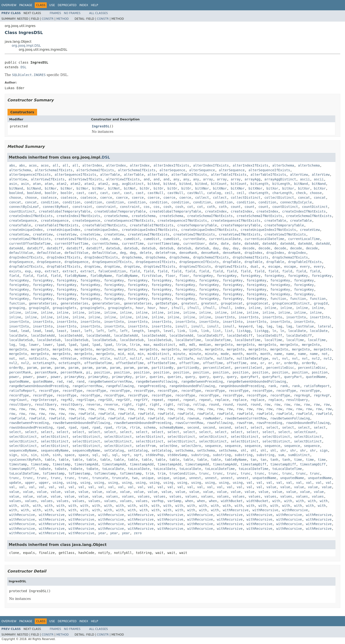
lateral (325, 326)
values (112, 496)
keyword (246, 326)
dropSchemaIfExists (211, 257)
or (263, 363)
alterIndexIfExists (171, 165)
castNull (155, 193)
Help (94, 5)
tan (254, 460)
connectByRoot (56, 207)
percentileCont (217, 368)
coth (211, 207)
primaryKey (74, 377)
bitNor (51, 188)
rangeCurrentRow (87, 386)
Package (26, 5)
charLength (258, 193)
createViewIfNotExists (149, 234)
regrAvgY (322, 395)
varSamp (174, 501)
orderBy (291, 363)
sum (281, 455)
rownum (193, 418)
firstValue (152, 276)
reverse (93, 404)
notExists (38, 358)
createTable (275, 221)
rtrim (121, 427)
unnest (195, 478)
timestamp (18, 464)
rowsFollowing (220, 423)
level (169, 331)
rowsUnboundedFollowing (308, 423)
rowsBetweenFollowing (290, 418)
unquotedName (264, 478)
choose (316, 193)
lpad (61, 345)
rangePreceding (152, 386)
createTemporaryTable (197, 225)
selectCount (305, 432)
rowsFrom (244, 423)
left (88, 331)
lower (34, 345)
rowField (86, 414)
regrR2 (67, 400)
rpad (61, 427)
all (56, 165)
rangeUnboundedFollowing (192, 386)
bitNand (301, 184)
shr (283, 450)
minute (179, 354)
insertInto (225, 317)
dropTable (232, 262)
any (176, 179)
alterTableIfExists (189, 175)
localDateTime (188, 340)
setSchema (184, 450)
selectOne (169, 446)
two (135, 478)
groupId (321, 303)
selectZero (191, 446)
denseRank (188, 253)
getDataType (167, 303)
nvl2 (316, 358)
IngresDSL (101, 126)
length (138, 331)
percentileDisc (280, 368)
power (14, 377)
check (301, 193)
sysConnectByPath (25, 460)
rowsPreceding (269, 423)
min (141, 354)
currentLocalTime (304, 239)
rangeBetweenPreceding (202, 381)
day (216, 248)
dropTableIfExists (305, 262)
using (57, 483)
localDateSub (21, 340)
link (181, 331)
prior (141, 377)
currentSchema (105, 244)
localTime (273, 340)
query (190, 377)
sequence (213, 446)
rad (59, 381)
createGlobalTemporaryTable (64, 211)
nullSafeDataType (252, 358)
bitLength (259, 184)
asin (13, 184)
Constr (48, 19)
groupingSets (64, 308)
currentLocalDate (225, 239)
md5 (182, 345)
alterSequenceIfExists (269, 170)
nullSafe (185, 358)
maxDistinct (164, 345)
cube (104, 239)
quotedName (316, 377)
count (236, 207)
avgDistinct (133, 184)
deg (123, 253)
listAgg (243, 331)
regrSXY (123, 400)
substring (200, 455)
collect (202, 198)
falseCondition (112, 271)
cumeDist (132, 239)
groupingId (39, 308)
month (238, 354)
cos (147, 207)
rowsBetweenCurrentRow (246, 418)
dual (254, 267)
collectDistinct (245, 198)
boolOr (51, 193)
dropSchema (132, 257)
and (147, 179)
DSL (23, 67)
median (205, 345)
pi (88, 372)
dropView (92, 267)
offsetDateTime (98, 363)
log (12, 345)
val (250, 483)
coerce (106, 198)
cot (190, 207)
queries (157, 377)
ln (274, 331)
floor (170, 276)
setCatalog (114, 450)
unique (148, 478)
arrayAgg (252, 179)
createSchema (116, 216)
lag (259, 326)
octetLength (44, 363)
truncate (100, 478)
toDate (45, 469)
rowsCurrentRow (189, 423)
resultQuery (297, 400)
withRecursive (236, 510)
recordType (49, 391)
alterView (299, 175)
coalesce (49, 198)
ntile (105, 358)
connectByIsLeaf (24, 207)
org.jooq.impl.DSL (26, 46)
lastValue (305, 326)
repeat (158, 400)
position (102, 372)
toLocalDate (113, 469)
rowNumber (212, 418)
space (69, 455)
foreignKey (203, 276)
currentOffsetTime (71, 244)
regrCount (18, 400)
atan (37, 184)
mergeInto (224, 345)
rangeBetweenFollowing (157, 381)
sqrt (126, 455)
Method (63, 19)
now (54, 358)
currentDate (194, 239)
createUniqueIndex (26, 230)
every (305, 267)
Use (52, 5)
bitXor (272, 188)
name (278, 354)
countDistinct (285, 207)
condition (50, 202)
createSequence (23, 221)
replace (222, 400)
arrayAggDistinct (280, 179)
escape (274, 267)
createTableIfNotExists (57, 225)
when (189, 501)
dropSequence (21, 262)
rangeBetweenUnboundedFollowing (256, 381)
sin (24, 455)
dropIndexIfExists (26, 257)
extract (52, 271)
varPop (158, 501)
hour (140, 308)
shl (243, 450)
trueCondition (182, 473)
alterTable (110, 175)
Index (84, 5)
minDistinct (159, 354)
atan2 (61, 184)
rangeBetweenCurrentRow (110, 381)
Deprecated (67, 5)
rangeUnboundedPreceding (242, 386)
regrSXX (105, 400)
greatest (189, 303)
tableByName (236, 460)
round (214, 404)
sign (324, 450)
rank (272, 386)
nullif (120, 358)
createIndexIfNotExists (304, 211)
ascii (305, 179)
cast (80, 193)
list (217, 331)
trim (150, 473)
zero (138, 533)
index (240, 308)
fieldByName (75, 276)
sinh (45, 455)
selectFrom (146, 446)
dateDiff (35, 248)
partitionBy (163, 368)
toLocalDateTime (220, 469)
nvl (275, 358)
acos (33, 165)
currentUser (194, 244)
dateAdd (251, 244)
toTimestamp (54, 473)
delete (146, 253)
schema (150, 427)
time (298, 460)
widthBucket (232, 501)
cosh (168, 207)
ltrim (121, 345)
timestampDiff (253, 464)
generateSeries (43, 303)
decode (249, 248)
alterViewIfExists (48, 179)
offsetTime (189, 363)
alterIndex (92, 165)
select (241, 427)
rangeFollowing (120, 386)
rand (80, 381)
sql (95, 455)
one (253, 363)
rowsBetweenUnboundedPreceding (143, 423)
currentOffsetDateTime (30, 244)
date (213, 244)
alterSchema (283, 165)
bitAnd (154, 184)
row (267, 404)
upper (30, 483)
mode (225, 354)
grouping (17, 308)
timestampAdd (86, 464)
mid (121, 354)
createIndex (216, 211)
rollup (183, 404)
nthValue (68, 358)
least (61, 331)
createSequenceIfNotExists (129, 221)
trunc (204, 473)
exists (15, 271)
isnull (181, 326)
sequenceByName (23, 450)
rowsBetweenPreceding (29, 423)
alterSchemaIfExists (54, 170)
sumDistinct (299, 455)
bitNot (114, 188)
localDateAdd (43, 335)
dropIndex (253, 253)
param (32, 368)
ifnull (177, 308)
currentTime (133, 244)
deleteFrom (165, 253)
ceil (229, 193)
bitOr (145, 188)
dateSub (113, 248)
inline (255, 308)
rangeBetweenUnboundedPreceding (39, 386)
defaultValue (21, 253)
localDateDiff (210, 335)
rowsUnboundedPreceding (31, 427)
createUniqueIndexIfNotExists (149, 230)
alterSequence (172, 170)
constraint (82, 207)
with (276, 501)
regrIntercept (44, 400)
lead (13, 331)
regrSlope (85, 400)
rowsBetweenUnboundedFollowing (81, 423)
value (271, 487)
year (102, 533)
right (127, 404)
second (193, 427)
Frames (56, 13)
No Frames (72, 13)
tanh (274, 460)
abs (12, 165)
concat (304, 198)
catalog (214, 193)
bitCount (219, 184)
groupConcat (232, 303)
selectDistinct (23, 437)
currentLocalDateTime (264, 239)
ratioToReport (317, 386)
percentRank (20, 372)
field (135, 271)
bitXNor (202, 188)
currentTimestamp (163, 244)
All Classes (98, 13)
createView (310, 230)
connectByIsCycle (296, 202)
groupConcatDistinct (291, 303)
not (325, 354)
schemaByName (171, 427)
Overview (9, 5)
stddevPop (155, 455)
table (50, 460)
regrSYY (141, 400)
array (208, 179)
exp (28, 271)
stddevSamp (177, 455)
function (278, 299)
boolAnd (16, 193)
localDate (297, 331)
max (147, 345)
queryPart (249, 377)
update (15, 483)
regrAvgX (302, 395)
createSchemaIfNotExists (210, 216)
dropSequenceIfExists (112, 262)
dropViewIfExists (159, 267)
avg (115, 184)
